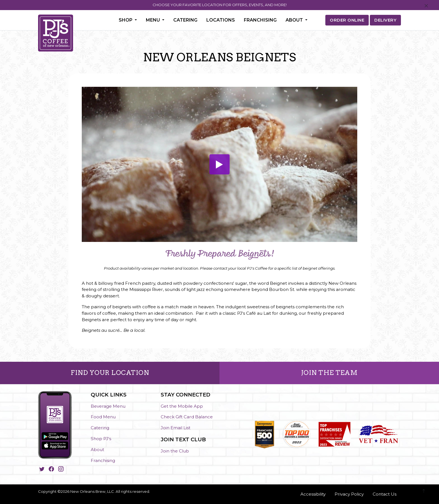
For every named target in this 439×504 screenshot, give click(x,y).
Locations (221, 20)
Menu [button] (153, 20)
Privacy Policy (349, 494)
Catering (185, 20)
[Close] (426, 6)
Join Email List (176, 428)
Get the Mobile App (182, 406)
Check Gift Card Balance (187, 417)
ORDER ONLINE (347, 20)
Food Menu (103, 417)
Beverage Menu (108, 406)
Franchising (260, 20)
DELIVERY (385, 20)
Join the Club (175, 451)
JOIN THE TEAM (329, 373)
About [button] (295, 20)
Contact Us (385, 494)
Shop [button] (126, 20)
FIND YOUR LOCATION (110, 373)
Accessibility (313, 494)
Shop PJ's (101, 439)
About (97, 450)
